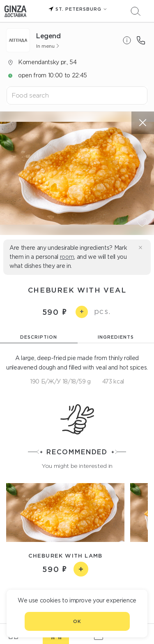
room (67, 257)
